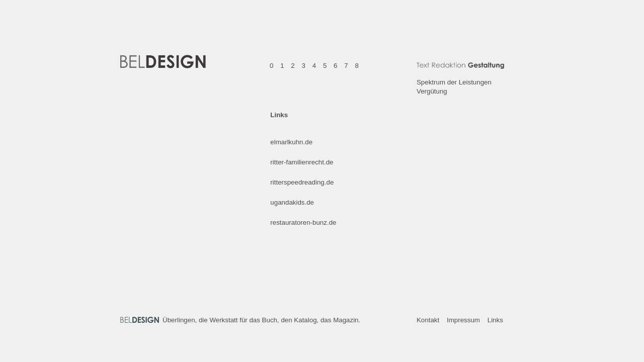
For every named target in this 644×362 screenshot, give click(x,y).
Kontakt (428, 320)
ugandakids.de (292, 202)
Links (495, 320)
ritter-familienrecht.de (302, 162)
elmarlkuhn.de (291, 142)
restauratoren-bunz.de (303, 222)
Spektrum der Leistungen (454, 82)
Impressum (463, 320)
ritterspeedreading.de (302, 182)
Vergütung (432, 91)
